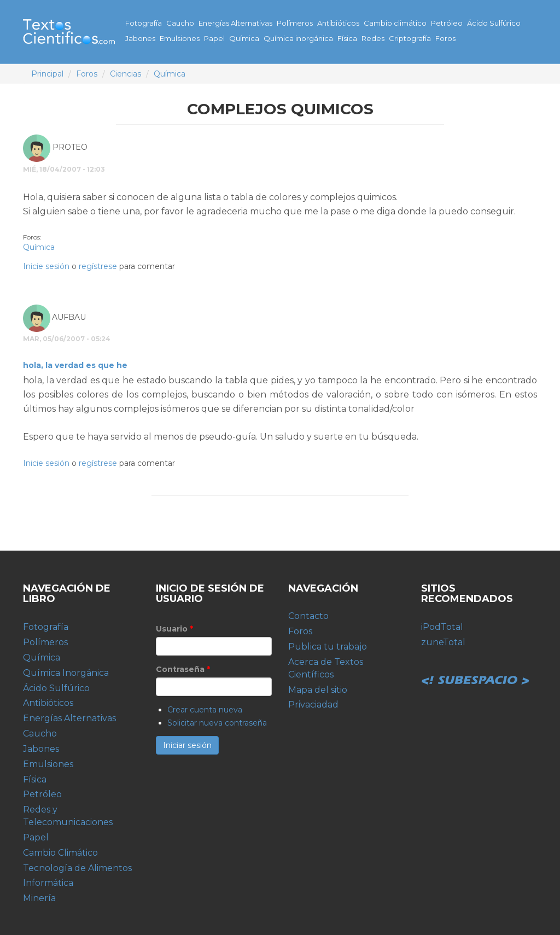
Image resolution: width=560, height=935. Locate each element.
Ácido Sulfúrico (494, 23)
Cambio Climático (60, 853)
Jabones (140, 38)
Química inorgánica (298, 38)
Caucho (180, 23)
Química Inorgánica (66, 673)
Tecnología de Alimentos (77, 868)
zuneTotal (443, 642)
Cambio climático (395, 23)
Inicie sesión (46, 266)
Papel (214, 38)
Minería (39, 898)
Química (244, 38)
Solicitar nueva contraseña (217, 723)
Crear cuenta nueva (205, 710)
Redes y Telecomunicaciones (68, 816)
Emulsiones (180, 38)
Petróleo (447, 23)
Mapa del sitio (318, 690)
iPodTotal (442, 627)
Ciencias (126, 74)
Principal (47, 74)
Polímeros (295, 23)
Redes (373, 38)
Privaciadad (313, 705)
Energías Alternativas (235, 23)
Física (347, 38)
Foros (445, 38)
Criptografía (410, 38)
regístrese (98, 266)
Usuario (174, 629)
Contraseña (183, 669)
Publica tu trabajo (328, 647)
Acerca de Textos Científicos (326, 668)
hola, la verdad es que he (75, 365)
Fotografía (144, 23)
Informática (48, 883)
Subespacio (476, 668)
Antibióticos (338, 23)
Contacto (308, 616)
